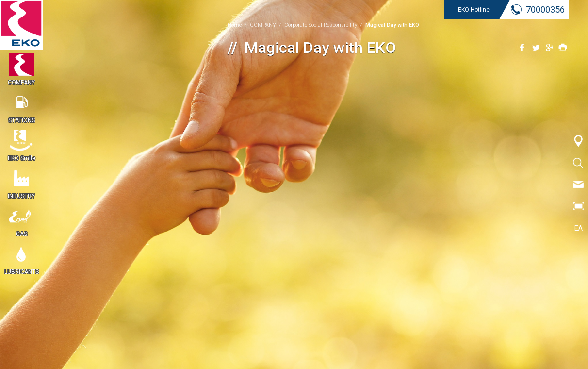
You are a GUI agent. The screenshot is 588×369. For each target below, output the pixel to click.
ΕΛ (579, 228)
